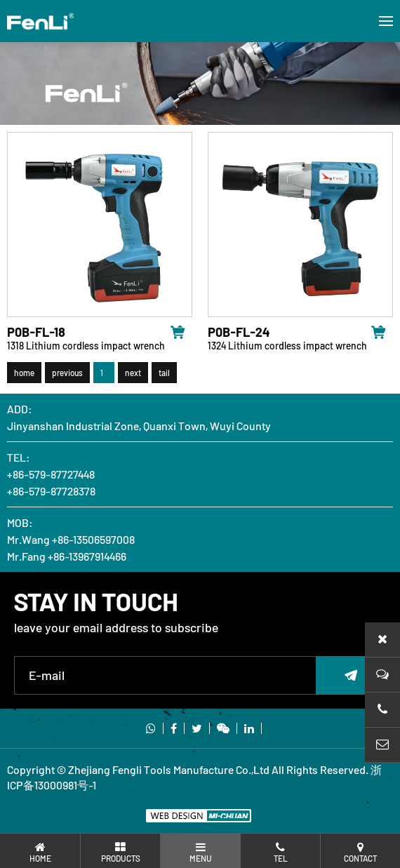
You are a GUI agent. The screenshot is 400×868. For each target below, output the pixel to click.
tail (164, 376)
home (24, 376)
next (133, 376)
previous (67, 376)
